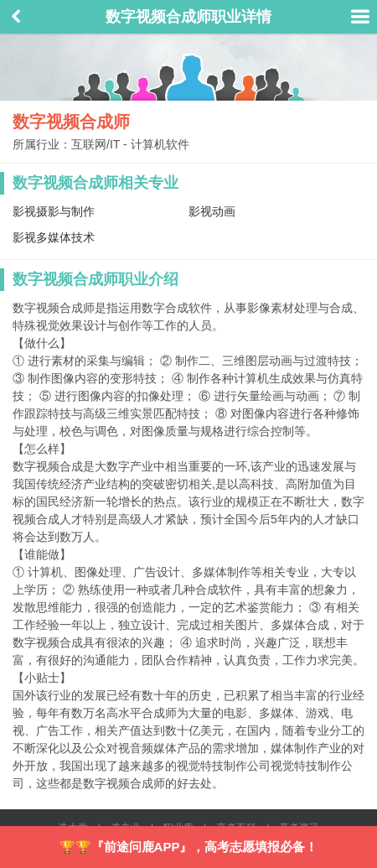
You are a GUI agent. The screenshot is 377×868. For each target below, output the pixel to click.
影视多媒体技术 (54, 237)
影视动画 (212, 211)
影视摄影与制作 (54, 211)
